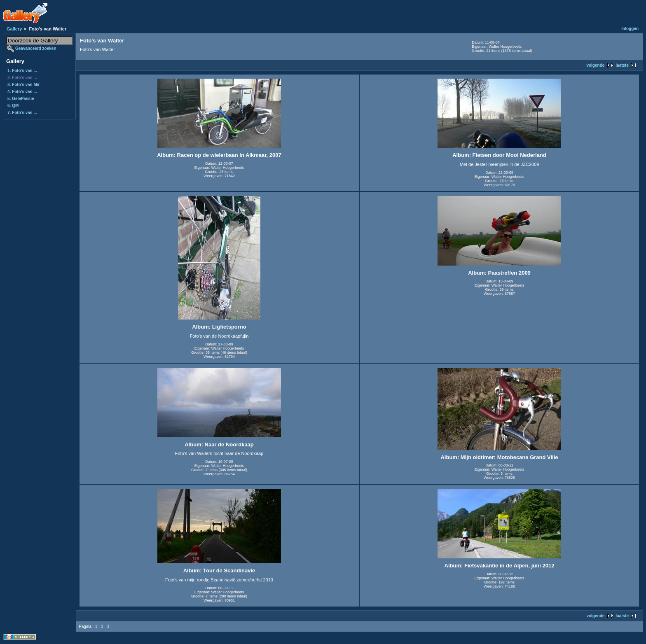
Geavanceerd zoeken (36, 48)
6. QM (13, 106)
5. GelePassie (21, 99)
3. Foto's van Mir (24, 85)
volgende (595, 65)
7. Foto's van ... (22, 113)
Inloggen (630, 29)
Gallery (14, 29)
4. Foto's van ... (22, 92)
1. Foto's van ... (22, 71)
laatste (622, 65)
